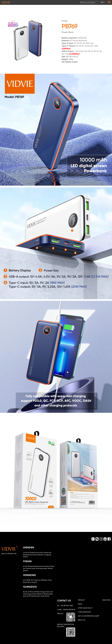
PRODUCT (81, 600)
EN (102, 2)
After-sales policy (85, 608)
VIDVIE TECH (106, 600)
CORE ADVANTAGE (84, 612)
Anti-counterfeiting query (89, 616)
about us (82, 620)
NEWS (80, 604)
